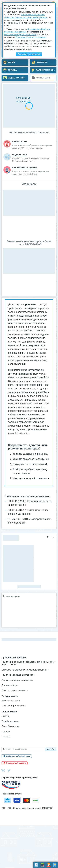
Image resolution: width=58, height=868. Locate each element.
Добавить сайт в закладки (18, 756)
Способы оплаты (10, 726)
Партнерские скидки (46, 70)
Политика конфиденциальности (18, 675)
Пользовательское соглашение (17, 680)
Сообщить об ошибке (16, 763)
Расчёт (11, 62)
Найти (52, 749)
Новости (6, 731)
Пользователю (10, 712)
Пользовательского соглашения (31, 37)
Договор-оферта (10, 685)
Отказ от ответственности (15, 690)
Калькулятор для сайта (13, 706)
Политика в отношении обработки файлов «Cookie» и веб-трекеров (28, 663)
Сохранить (42, 62)
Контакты (6, 737)
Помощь (6, 716)
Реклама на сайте (11, 701)
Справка (12, 70)
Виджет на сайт (16, 78)
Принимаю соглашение (29, 54)
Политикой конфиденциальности (20, 35)
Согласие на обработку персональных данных (25, 670)
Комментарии (43, 78)
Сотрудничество (10, 696)
